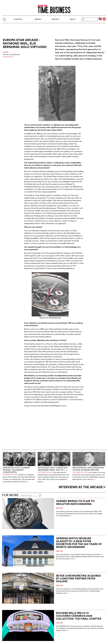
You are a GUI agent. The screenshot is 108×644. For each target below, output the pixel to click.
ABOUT (73, 19)
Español (6, 52)
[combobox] (31, 495)
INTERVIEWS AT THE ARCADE (82, 487)
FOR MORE (10, 495)
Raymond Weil (32, 238)
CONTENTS (19, 19)
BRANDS (38, 19)
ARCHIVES (55, 19)
